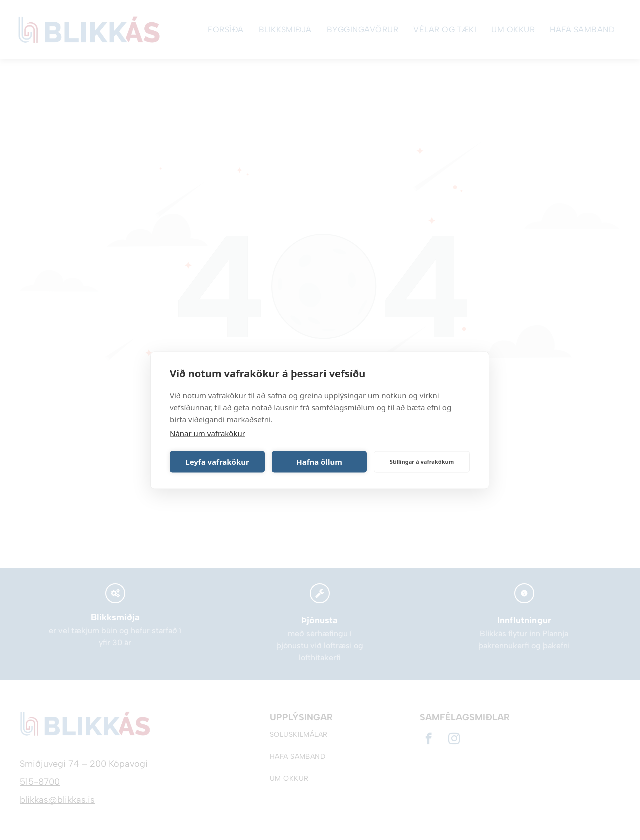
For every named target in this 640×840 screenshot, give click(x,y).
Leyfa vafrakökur (217, 462)
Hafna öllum (319, 462)
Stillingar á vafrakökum (422, 462)
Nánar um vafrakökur (208, 433)
